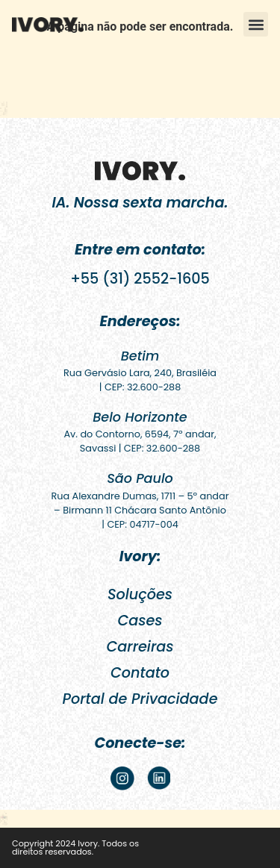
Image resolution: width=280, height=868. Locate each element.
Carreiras (140, 647)
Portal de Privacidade (140, 699)
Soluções (140, 594)
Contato (140, 673)
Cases (140, 621)
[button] (256, 24)
